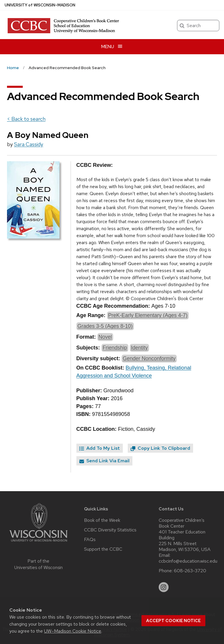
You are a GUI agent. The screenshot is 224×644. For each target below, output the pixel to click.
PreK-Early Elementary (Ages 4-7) (148, 315)
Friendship (115, 348)
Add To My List (100, 448)
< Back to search (26, 119)
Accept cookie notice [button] (173, 621)
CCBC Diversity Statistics (110, 530)
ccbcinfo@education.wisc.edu (188, 561)
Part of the (38, 565)
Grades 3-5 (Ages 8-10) (105, 326)
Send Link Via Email (104, 461)
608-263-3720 (190, 571)
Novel (105, 337)
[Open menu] (112, 47)
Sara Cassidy (29, 144)
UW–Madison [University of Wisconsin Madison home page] (40, 5)
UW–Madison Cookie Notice (73, 631)
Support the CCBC (103, 549)
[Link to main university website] (38, 543)
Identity (139, 348)
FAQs (90, 540)
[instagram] (164, 587)
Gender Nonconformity (149, 358)
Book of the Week (102, 520)
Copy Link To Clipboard (160, 448)
